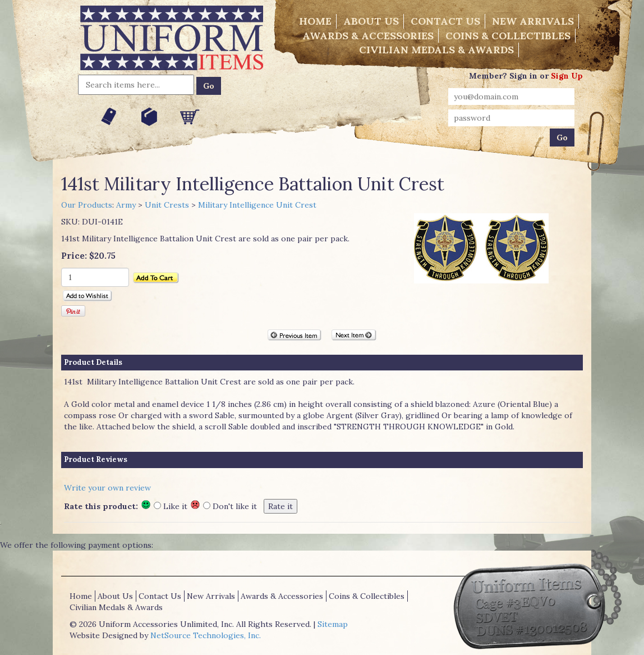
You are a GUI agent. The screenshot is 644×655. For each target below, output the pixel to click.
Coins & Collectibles (508, 36)
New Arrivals (533, 21)
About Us (371, 21)
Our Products (87, 205)
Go (209, 86)
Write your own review (107, 488)
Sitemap (333, 624)
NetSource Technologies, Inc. (206, 635)
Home (315, 21)
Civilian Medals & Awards (436, 50)
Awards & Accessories (368, 36)
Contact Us (445, 21)
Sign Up (567, 76)
